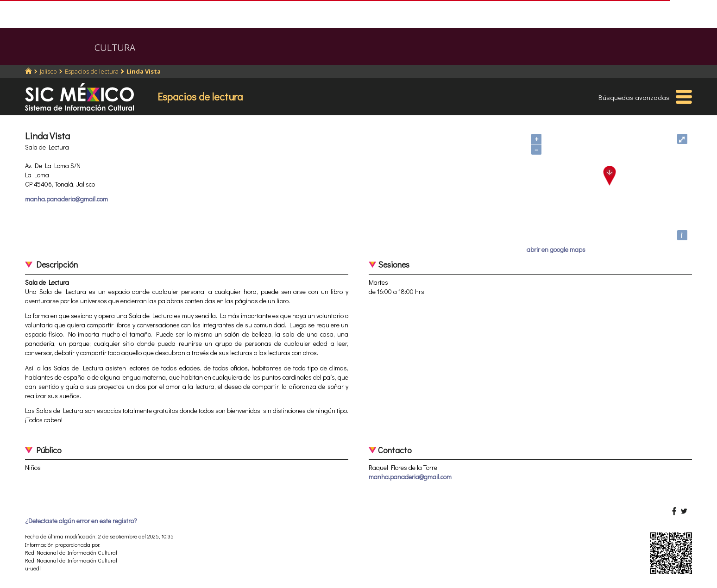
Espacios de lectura (92, 71)
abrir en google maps (556, 249)
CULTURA (115, 47)
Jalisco (48, 71)
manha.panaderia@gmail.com (66, 199)
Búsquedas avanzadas (634, 97)
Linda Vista (144, 71)
